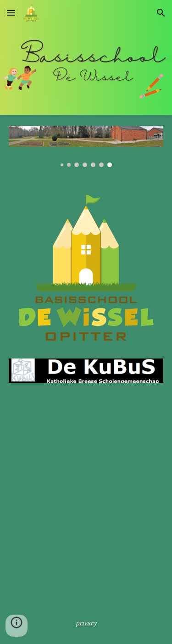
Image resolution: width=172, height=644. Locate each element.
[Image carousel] (86, 146)
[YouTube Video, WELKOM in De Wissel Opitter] (86, 457)
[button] (11, 13)
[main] (86, 623)
